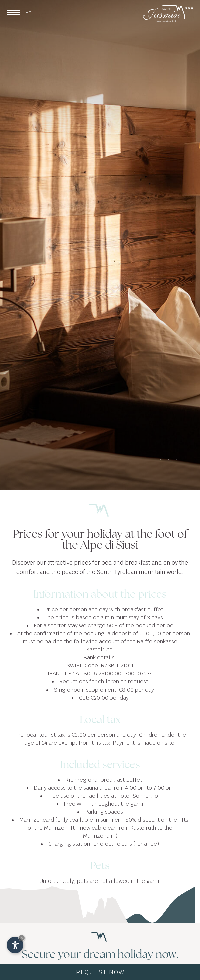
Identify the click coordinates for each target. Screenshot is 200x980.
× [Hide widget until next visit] (22, 938)
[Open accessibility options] (15, 945)
